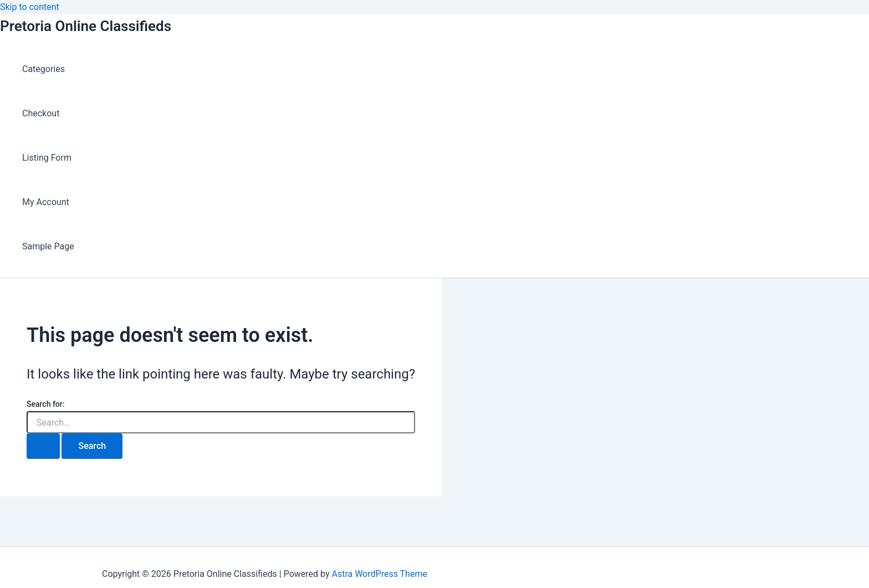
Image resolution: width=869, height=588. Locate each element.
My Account (46, 202)
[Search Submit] (43, 446)
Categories (44, 69)
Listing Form (47, 158)
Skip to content (30, 7)
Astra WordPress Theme (379, 574)
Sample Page (48, 246)
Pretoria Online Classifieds (86, 26)
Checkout (41, 113)
